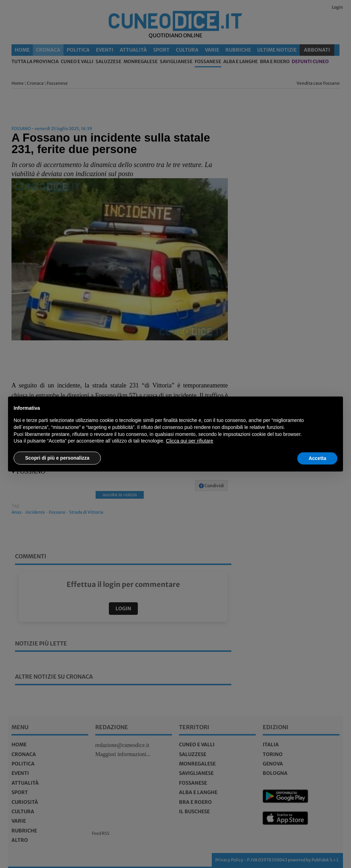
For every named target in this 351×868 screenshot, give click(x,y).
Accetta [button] (317, 458)
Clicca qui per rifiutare (190, 441)
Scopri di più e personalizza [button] (57, 458)
